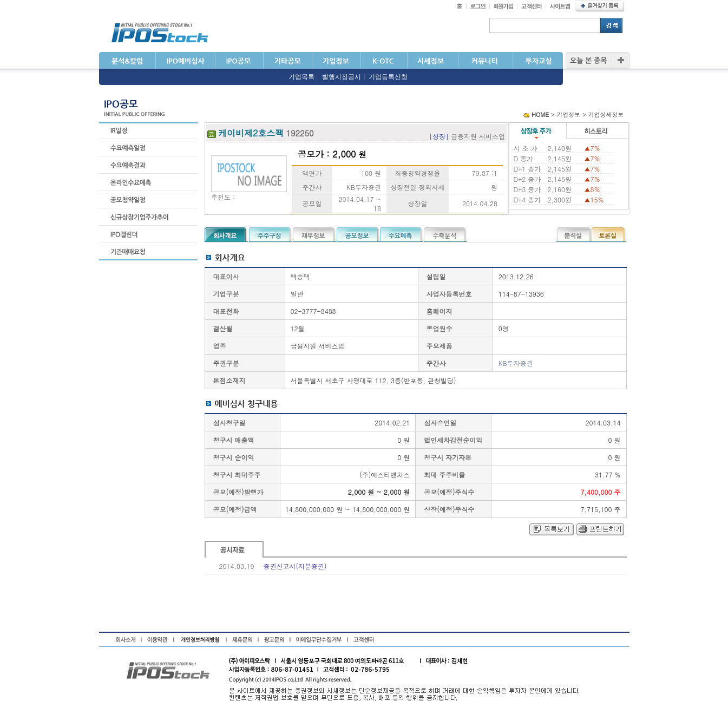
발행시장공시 (342, 77)
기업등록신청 (388, 77)
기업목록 (301, 77)
